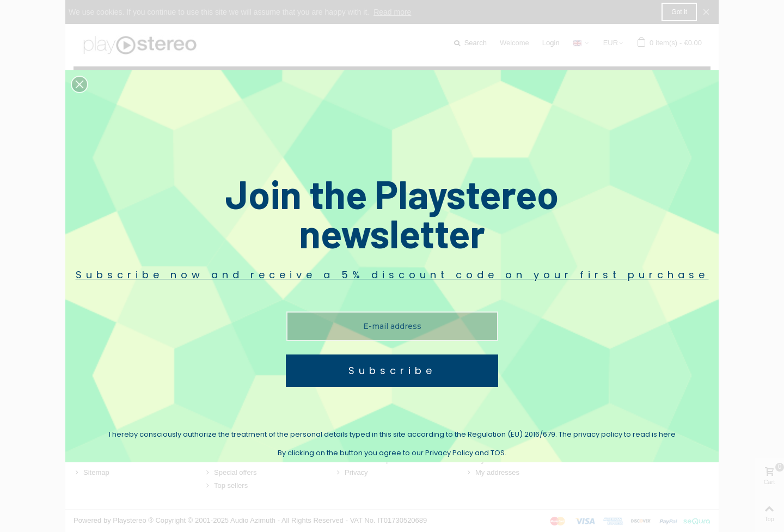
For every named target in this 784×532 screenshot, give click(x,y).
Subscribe (392, 371)
